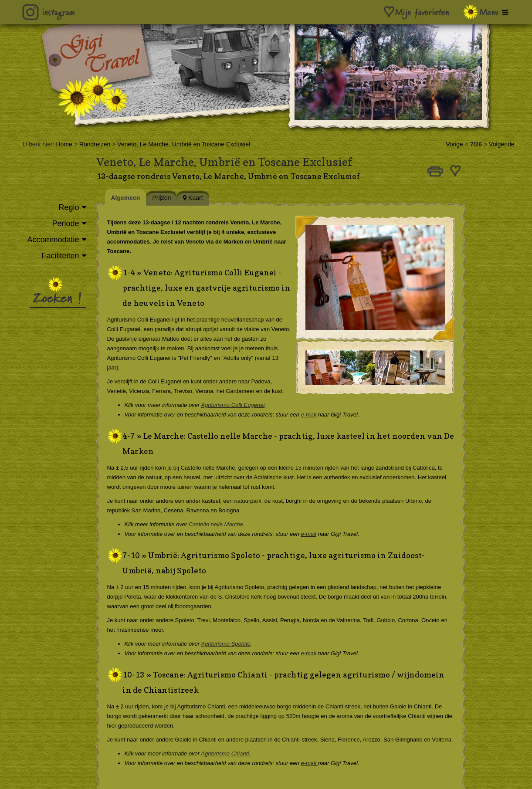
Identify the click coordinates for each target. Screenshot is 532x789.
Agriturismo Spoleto (232, 644)
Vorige (454, 144)
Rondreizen (95, 144)
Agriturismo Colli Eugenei (239, 405)
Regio (69, 207)
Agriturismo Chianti (231, 753)
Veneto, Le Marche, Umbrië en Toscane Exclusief (184, 144)
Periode (65, 223)
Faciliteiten (60, 256)
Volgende (502, 144)
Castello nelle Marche (222, 524)
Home (64, 144)
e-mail (315, 415)
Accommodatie (53, 240)
